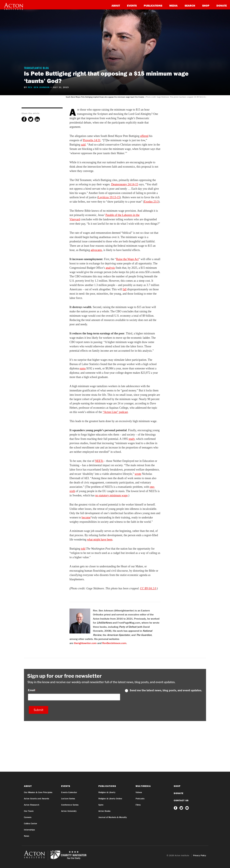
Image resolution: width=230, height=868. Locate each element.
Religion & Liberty (107, 792)
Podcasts (140, 799)
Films (138, 805)
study (132, 439)
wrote (138, 474)
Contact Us (181, 800)
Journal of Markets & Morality (113, 817)
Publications (153, 6)
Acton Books (104, 811)
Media (173, 6)
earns (83, 368)
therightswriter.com (85, 643)
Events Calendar (69, 792)
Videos (139, 792)
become (86, 517)
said (83, 145)
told (83, 549)
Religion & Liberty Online (110, 799)
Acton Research (32, 805)
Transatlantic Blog (36, 68)
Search (190, 6)
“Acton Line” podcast (115, 412)
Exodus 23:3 (151, 202)
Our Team (29, 811)
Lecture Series (68, 799)
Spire (101, 805)
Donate (222, 6)
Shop (206, 6)
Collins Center (31, 823)
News (27, 836)
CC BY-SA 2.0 (148, 588)
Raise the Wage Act (127, 259)
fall (125, 289)
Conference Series (70, 805)
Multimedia (143, 786)
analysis (110, 268)
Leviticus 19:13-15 (109, 197)
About (116, 6)
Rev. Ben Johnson (39, 87)
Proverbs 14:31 (92, 140)
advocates (96, 250)
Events (132, 6)
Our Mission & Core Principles (38, 792)
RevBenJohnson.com (114, 643)
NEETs (99, 461)
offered (144, 136)
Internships (29, 830)
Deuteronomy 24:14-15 (125, 184)
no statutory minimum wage (111, 495)
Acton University (69, 811)
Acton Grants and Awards (36, 799)
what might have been (100, 540)
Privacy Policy (200, 855)
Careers (28, 817)
